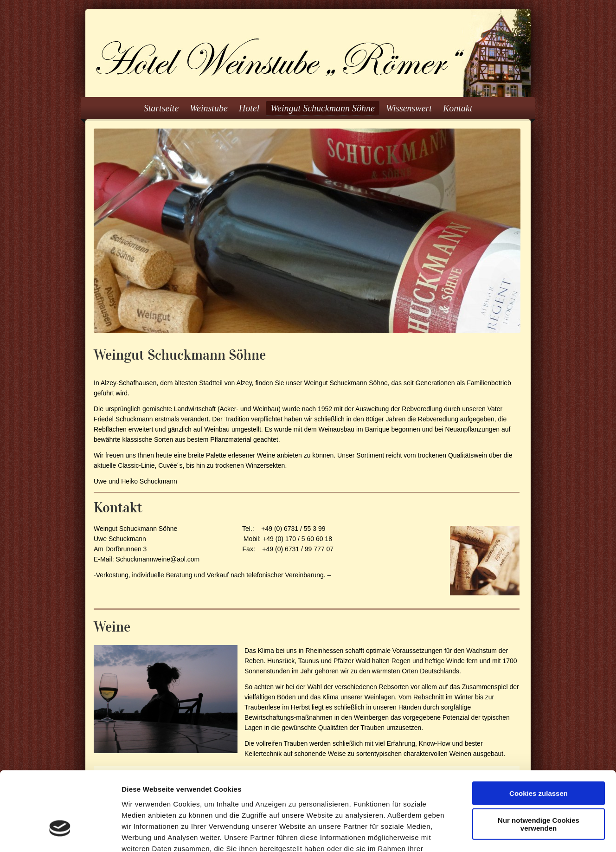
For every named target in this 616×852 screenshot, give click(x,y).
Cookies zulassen (539, 730)
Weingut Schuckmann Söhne (323, 108)
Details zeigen (493, 834)
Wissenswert (409, 108)
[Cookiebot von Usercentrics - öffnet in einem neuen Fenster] (60, 834)
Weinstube (209, 108)
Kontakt (458, 108)
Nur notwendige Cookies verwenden (539, 761)
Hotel (249, 108)
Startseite (161, 108)
